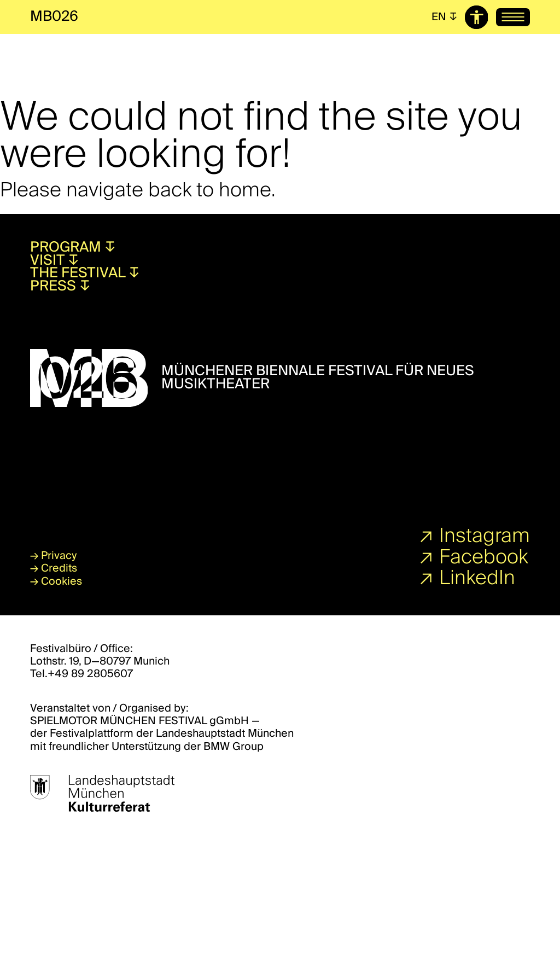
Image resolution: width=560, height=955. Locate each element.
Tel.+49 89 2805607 (81, 674)
